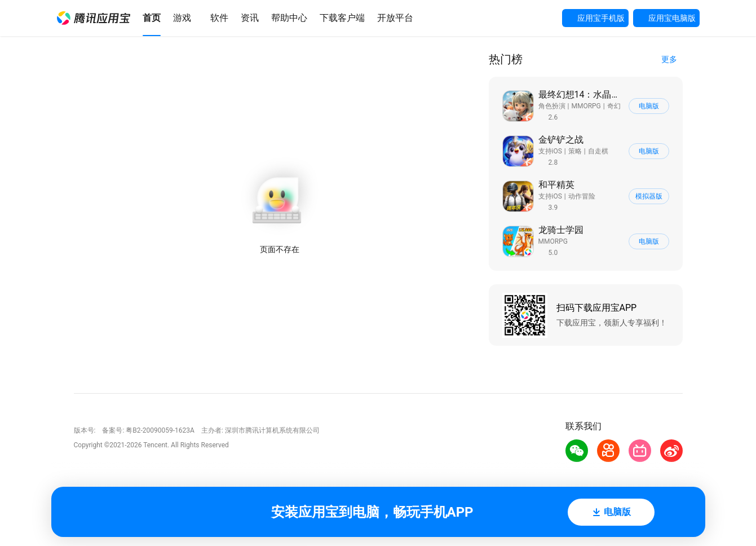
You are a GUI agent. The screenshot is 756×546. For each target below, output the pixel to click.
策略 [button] (575, 151)
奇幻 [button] (614, 106)
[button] (94, 18)
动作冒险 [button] (582, 196)
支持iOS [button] (550, 151)
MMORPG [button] (586, 106)
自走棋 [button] (598, 151)
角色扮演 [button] (552, 106)
